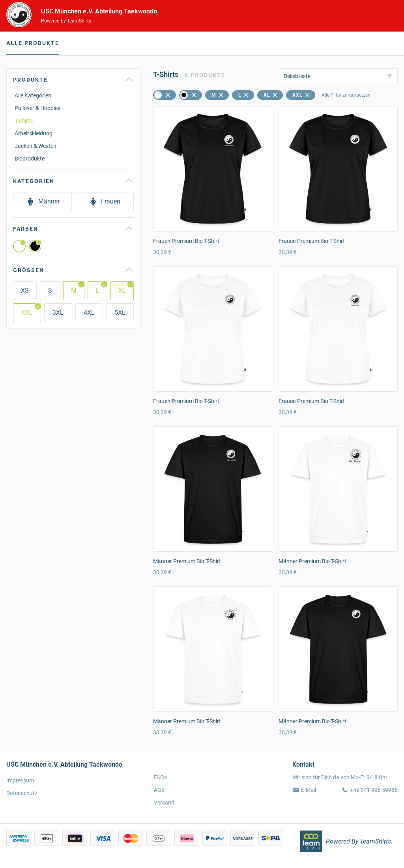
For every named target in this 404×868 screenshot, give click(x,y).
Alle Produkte (33, 43)
